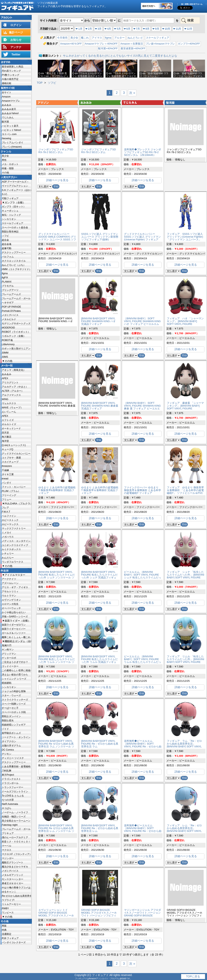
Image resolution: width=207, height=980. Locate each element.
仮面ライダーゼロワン (14, 625)
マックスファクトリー (14, 528)
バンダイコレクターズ (14, 942)
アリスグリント (10, 383)
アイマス (97, 38)
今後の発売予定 (10, 79)
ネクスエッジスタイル (14, 261)
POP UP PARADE (11, 307)
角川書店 (7, 437)
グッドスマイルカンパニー (16, 454)
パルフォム (8, 257)
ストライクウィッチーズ (15, 700)
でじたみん (8, 118)
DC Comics (8, 750)
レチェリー (8, 554)
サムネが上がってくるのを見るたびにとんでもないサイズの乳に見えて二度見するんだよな (120, 56)
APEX (5, 378)
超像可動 (7, 248)
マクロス (7, 850)
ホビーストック (10, 520)
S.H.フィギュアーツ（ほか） (16, 190)
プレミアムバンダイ (13, 143)
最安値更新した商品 (13, 67)
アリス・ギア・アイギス (15, 587)
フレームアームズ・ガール (16, 298)
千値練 (5, 470)
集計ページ (16, 32)
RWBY (5, 908)
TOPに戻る (193, 976)
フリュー (7, 499)
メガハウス (8, 537)
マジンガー (8, 858)
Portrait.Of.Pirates (11, 311)
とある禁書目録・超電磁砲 (16, 766)
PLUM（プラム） (11, 491)
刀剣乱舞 (7, 771)
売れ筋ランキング (11, 71)
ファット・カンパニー (14, 487)
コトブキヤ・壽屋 (11, 458)
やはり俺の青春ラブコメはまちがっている (16, 888)
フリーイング (9, 495)
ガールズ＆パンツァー (14, 633)
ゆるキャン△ (9, 892)
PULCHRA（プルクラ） (18, 504)
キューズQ (7, 449)
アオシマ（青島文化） (14, 370)
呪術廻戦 (7, 683)
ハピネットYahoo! (11, 130)
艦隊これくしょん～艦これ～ (16, 637)
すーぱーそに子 (10, 708)
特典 (4, 930)
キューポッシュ (10, 211)
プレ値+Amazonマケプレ (160, 44)
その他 (5, 173)
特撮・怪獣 (8, 168)
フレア (5, 508)
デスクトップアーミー (14, 253)
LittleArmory (8, 344)
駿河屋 (5, 122)
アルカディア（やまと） (15, 387)
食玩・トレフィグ (11, 215)
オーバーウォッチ (11, 608)
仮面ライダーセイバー (14, 629)
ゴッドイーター (10, 666)
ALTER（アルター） (13, 391)
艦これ (85, 38)
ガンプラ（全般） (15, 203)
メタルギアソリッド (13, 875)
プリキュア (8, 833)
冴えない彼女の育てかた (15, 675)
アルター (119, 38)
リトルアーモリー (11, 904)
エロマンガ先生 (10, 604)
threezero (7, 466)
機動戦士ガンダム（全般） (18, 641)
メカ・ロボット (10, 164)
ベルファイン (9, 516)
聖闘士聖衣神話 (10, 232)
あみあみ (7, 105)
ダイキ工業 (8, 474)
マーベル (7, 846)
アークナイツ (9, 579)
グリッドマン (9, 654)
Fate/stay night (10, 825)
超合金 (5, 240)
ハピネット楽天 (10, 126)
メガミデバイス (10, 315)
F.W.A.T (6, 512)
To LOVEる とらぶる (13, 796)
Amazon (6, 97)
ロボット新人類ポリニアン (16, 349)
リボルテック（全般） (14, 336)
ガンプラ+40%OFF (189, 44)
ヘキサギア (8, 303)
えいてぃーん (9, 412)
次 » (132, 93)
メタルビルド (9, 319)
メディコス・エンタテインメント (16, 541)
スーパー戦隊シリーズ (14, 704)
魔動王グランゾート (13, 862)
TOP (40, 83)
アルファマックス (11, 395)
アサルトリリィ (10, 591)
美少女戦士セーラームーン (16, 821)
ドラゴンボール (10, 783)
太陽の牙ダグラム (11, 746)
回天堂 (5, 433)
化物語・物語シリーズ (14, 817)
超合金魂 (7, 244)
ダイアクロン (9, 741)
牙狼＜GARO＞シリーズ (15, 617)
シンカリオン (9, 219)
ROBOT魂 (7, 340)
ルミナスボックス (11, 549)
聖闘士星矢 (8, 721)
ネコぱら (7, 808)
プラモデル (8, 286)
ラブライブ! (8, 900)
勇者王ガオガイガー (13, 883)
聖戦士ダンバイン (11, 716)
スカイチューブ (10, 462)
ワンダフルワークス (13, 562)
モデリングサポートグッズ (16, 323)
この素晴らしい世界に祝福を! (16, 670)
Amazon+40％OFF (71, 44)
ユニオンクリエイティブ (15, 545)
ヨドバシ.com (9, 134)
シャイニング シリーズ (14, 679)
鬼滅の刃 (7, 645)
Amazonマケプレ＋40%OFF (101, 44)
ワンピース (8, 913)
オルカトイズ (9, 424)
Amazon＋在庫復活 (132, 44)
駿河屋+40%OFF (108, 48)
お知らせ (16, 40)
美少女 (5, 156)
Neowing (6, 138)
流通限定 (7, 934)
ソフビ (5, 236)
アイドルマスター (15, 575)
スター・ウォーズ (11, 695)
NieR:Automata (10, 804)
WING (5, 399)
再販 (4, 926)
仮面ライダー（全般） (18, 621)
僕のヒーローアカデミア (15, 837)
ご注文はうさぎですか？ (15, 662)
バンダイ (7, 483)
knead (5, 479)
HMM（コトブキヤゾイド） (16, 269)
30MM (5, 353)
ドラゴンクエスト (11, 779)
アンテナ (16, 47)
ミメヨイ (7, 533)
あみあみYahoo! (10, 113)
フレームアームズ (11, 294)
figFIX (5, 278)
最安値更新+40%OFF (133, 48)
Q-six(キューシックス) (14, 445)
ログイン (16, 25)
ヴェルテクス (9, 403)
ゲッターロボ (9, 658)
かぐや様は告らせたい (14, 612)
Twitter (16, 54)
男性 (4, 160)
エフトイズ (8, 420)
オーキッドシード (11, 428)
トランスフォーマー (13, 787)
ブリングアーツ (10, 290)
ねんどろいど (135, 38)
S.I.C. (5, 194)
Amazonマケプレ (11, 101)
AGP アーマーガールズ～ (15, 182)
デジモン (7, 754)
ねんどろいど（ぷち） (14, 265)
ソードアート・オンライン (16, 737)
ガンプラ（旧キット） (14, 207)
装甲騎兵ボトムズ (11, 733)
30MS (5, 357)
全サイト (7, 92)
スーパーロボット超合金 (15, 227)
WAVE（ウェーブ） (12, 408)
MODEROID (8, 328)
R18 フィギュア (10, 938)
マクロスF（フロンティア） (16, 854)
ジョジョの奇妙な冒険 (14, 691)
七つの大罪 (8, 800)
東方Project (8, 775)
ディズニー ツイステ (13, 758)
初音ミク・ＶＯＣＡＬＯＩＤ (16, 842)
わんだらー (8, 558)
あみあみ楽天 (9, 109)
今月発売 (62, 38)
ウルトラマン (9, 596)
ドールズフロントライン (15, 792)
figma (5, 273)
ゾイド (5, 729)
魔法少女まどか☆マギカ (15, 867)
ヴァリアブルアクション (15, 186)
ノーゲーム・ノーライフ (15, 812)
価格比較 (7, 83)
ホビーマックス (10, 524)
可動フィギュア (10, 198)
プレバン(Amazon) (12, 147)
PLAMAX (7, 282)
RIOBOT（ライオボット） (16, 332)
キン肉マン (8, 650)
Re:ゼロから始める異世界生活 (16, 896)
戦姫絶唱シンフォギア (14, 725)
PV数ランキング (11, 75)
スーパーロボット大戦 (14, 712)
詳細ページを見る (57, 180)
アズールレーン (10, 583)
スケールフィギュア (13, 223)
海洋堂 (5, 441)
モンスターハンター (13, 879)
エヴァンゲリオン (11, 600)
